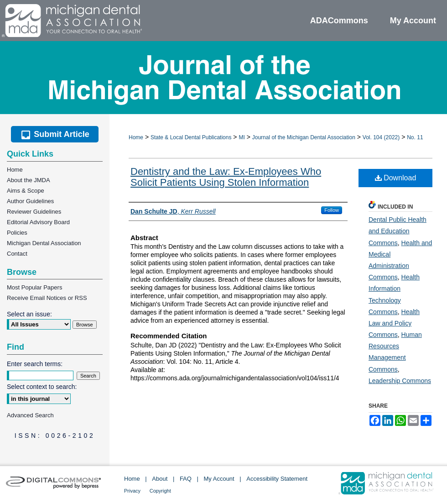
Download (396, 178)
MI (242, 137)
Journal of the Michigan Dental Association (304, 137)
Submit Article (55, 134)
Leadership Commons (400, 381)
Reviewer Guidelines (34, 212)
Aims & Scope (26, 191)
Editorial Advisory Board (38, 222)
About (160, 479)
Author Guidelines (30, 201)
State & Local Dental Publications (191, 137)
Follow (332, 210)
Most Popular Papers (34, 287)
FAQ (186, 479)
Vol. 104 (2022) (381, 137)
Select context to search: (42, 387)
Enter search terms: (35, 364)
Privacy (132, 491)
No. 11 (415, 137)
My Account (219, 479)
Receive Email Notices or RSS (47, 298)
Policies (17, 233)
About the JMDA (29, 180)
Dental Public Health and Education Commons (398, 231)
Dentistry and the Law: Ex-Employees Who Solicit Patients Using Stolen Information (226, 177)
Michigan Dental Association (44, 243)
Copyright (160, 491)
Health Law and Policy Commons (394, 323)
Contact (17, 254)
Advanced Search (30, 415)
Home (136, 137)
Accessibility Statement (277, 479)
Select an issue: (29, 314)
